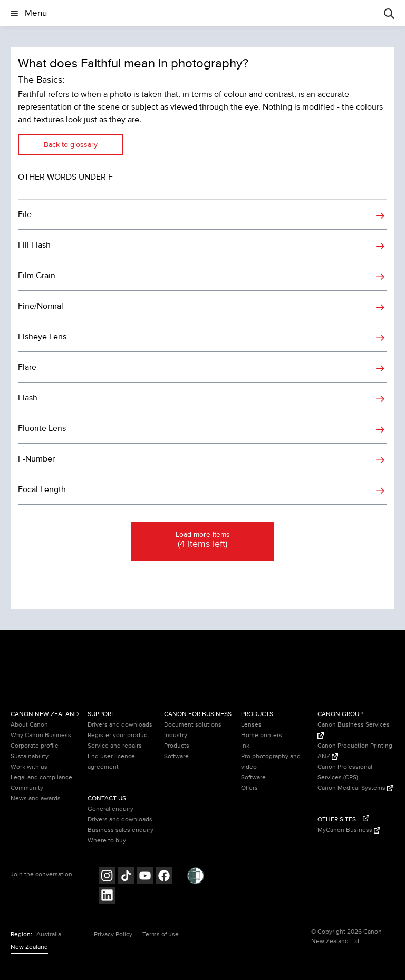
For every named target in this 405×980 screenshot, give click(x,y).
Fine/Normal (41, 306)
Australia (49, 934)
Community (27, 788)
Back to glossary (71, 145)
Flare (27, 367)
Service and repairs (115, 746)
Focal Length (42, 489)
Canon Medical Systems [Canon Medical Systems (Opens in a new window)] (355, 788)
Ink (245, 746)
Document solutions (193, 725)
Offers (249, 788)
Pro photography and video (271, 762)
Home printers (262, 735)
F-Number (36, 459)
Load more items (202, 541)
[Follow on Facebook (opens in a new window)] (164, 877)
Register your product (118, 735)
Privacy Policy (113, 934)
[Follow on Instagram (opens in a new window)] (107, 877)
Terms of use (161, 934)
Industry (176, 735)
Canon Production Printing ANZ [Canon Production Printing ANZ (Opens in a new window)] (355, 751)
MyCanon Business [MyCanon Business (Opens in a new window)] (349, 830)
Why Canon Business (41, 735)
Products (177, 746)
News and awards (36, 798)
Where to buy (107, 841)
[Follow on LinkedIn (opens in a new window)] (107, 896)
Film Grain (37, 276)
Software (176, 756)
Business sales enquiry (120, 830)
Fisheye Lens (42, 337)
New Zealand (29, 947)
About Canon (29, 725)
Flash (28, 398)
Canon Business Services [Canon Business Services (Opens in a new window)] (354, 730)
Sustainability (30, 756)
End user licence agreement (111, 762)
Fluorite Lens (42, 428)
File (25, 214)
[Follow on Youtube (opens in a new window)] (145, 877)
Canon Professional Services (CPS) (345, 772)
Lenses (251, 725)
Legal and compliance (41, 777)
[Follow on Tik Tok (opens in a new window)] (126, 877)
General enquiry (110, 809)
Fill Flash (34, 245)
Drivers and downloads (120, 725)
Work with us (29, 767)
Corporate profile (35, 746)
